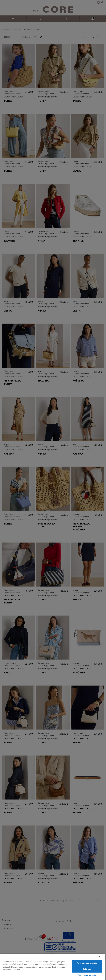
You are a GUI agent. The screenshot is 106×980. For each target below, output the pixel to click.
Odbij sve (87, 969)
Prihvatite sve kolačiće (87, 963)
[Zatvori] (99, 957)
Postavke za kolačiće (87, 975)
